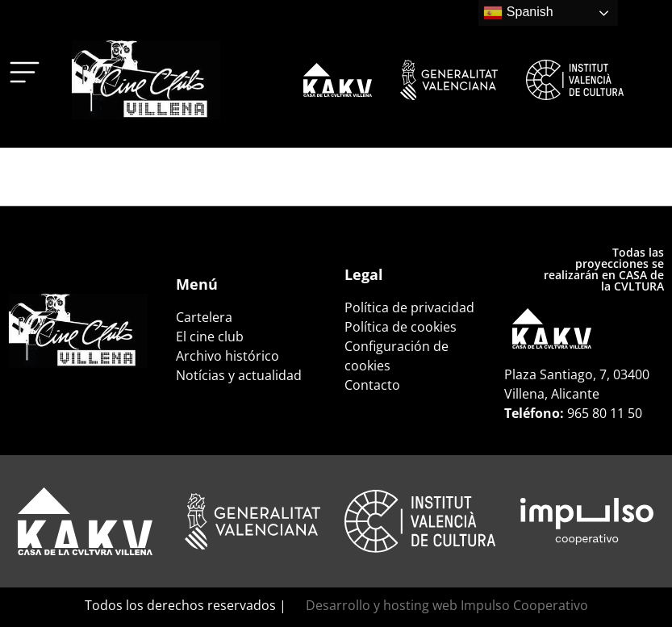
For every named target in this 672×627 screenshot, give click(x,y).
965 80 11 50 (605, 413)
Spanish (518, 13)
